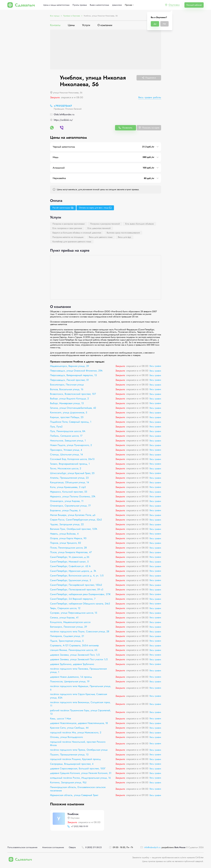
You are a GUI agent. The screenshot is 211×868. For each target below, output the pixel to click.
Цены (71, 25)
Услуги (86, 25)
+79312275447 (63, 106)
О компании (105, 25)
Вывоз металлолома (99, 5)
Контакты (55, 25)
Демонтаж (117, 5)
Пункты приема (80, 5)
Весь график (155, 366)
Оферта (72, 847)
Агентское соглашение (53, 847)
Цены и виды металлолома (56, 5)
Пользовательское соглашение (22, 847)
